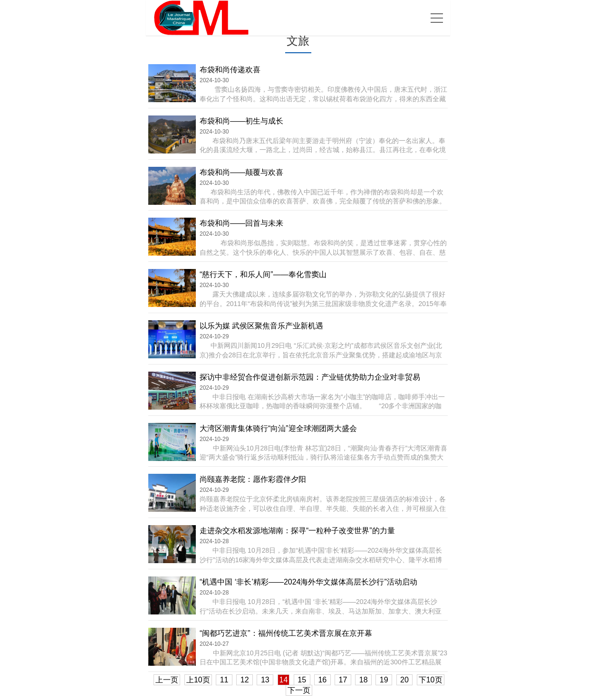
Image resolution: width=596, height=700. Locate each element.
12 (245, 680)
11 (224, 680)
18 (363, 680)
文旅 (298, 41)
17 (343, 680)
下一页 (299, 690)
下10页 (431, 680)
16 (322, 680)
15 (302, 680)
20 (405, 680)
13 (265, 680)
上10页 (198, 680)
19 (384, 680)
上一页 (167, 680)
